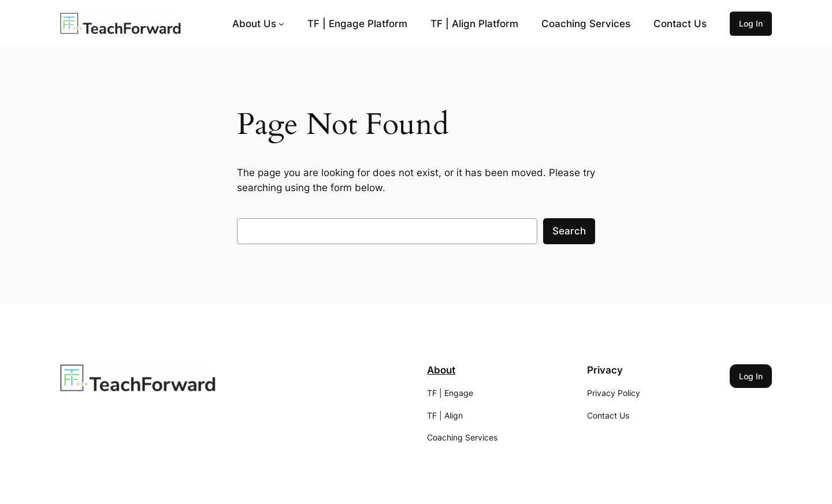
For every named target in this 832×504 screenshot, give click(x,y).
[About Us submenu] (281, 24)
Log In (751, 23)
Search (569, 231)
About (441, 370)
